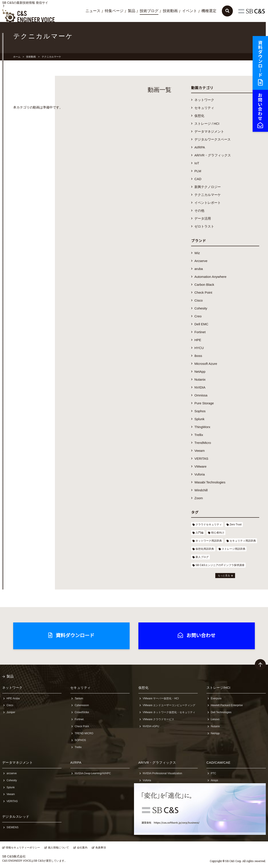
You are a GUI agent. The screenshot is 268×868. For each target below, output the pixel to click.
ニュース (93, 11)
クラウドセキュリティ (209, 524)
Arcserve (201, 261)
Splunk (199, 419)
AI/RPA (200, 147)
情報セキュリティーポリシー (23, 848)
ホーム (17, 57)
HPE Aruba (13, 698)
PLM (198, 171)
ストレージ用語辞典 (234, 549)
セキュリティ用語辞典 (243, 541)
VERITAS (201, 458)
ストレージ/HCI (218, 688)
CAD (198, 179)
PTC (214, 773)
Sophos (200, 411)
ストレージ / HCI (207, 124)
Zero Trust (236, 524)
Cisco (199, 300)
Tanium (79, 698)
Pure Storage (204, 403)
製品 (132, 11)
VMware (200, 466)
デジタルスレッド (16, 816)
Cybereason (82, 705)
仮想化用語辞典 (205, 549)
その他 (199, 211)
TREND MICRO (84, 733)
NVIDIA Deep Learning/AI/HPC (93, 773)
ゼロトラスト (204, 226)
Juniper (11, 712)
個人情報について (58, 848)
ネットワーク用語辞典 (209, 541)
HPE (198, 340)
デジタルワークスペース (213, 139)
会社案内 (82, 848)
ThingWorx (202, 427)
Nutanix (200, 379)
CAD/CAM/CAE (218, 762)
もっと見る (224, 575)
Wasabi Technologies (210, 482)
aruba (199, 269)
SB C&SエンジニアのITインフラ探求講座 (220, 565)
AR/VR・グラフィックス (213, 155)
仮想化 (199, 116)
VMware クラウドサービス (158, 719)
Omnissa (201, 395)
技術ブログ (149, 11)
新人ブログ (202, 557)
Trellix (199, 435)
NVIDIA (200, 387)
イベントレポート (208, 203)
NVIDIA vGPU (151, 726)
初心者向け (218, 533)
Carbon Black (204, 285)
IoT (197, 163)
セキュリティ (204, 108)
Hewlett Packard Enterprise (227, 705)
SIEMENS (13, 827)
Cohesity (201, 308)
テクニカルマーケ (208, 195)
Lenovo (215, 719)
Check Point (203, 292)
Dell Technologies (221, 712)
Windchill (201, 490)
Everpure (216, 698)
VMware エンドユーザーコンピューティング (169, 705)
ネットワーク (204, 100)
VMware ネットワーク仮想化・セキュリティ (169, 712)
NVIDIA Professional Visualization (162, 773)
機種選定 (209, 11)
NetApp (200, 372)
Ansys (215, 780)
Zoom (199, 498)
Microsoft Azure (206, 364)
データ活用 (203, 218)
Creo (198, 316)
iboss (198, 356)
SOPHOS (80, 740)
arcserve (12, 773)
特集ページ (114, 11)
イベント (190, 11)
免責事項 (101, 848)
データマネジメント (209, 131)
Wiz (197, 253)
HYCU (199, 348)
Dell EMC (201, 324)
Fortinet (200, 332)
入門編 (199, 533)
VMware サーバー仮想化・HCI (161, 698)
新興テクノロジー (208, 187)
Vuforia (200, 474)
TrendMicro (203, 443)
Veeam (200, 451)
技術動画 (170, 11)
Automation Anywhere (210, 277)
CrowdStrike (82, 712)
